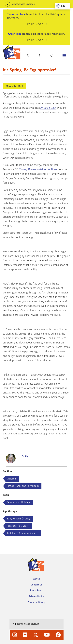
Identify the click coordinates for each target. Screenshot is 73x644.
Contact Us (37, 585)
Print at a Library (36, 602)
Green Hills (15, 34)
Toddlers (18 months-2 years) (22, 533)
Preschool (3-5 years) (18, 526)
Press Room (37, 590)
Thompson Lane (16, 14)
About (37, 579)
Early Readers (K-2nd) (18, 519)
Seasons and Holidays (18, 502)
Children (11, 479)
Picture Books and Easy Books (23, 486)
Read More (36, 24)
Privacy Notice (37, 596)
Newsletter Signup (28, 624)
